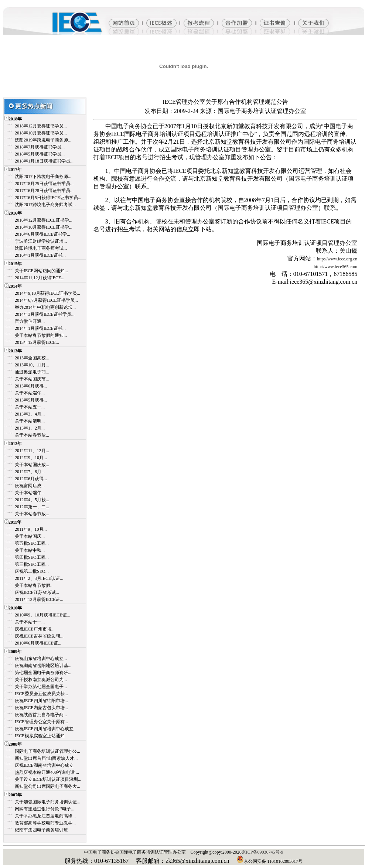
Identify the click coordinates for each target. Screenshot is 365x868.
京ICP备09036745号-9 (262, 852)
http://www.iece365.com (335, 267)
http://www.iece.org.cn (337, 259)
